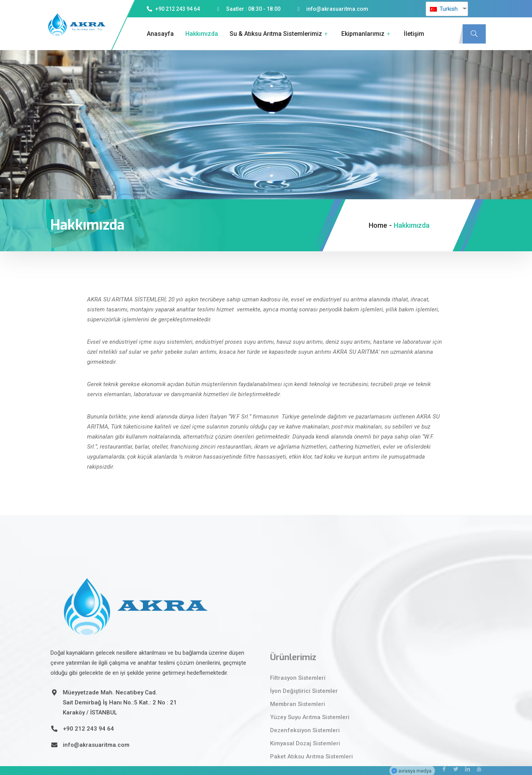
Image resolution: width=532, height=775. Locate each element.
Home (378, 225)
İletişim (414, 34)
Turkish (444, 9)
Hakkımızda (202, 34)
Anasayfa (160, 34)
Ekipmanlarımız (367, 34)
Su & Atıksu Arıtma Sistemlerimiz (280, 34)
